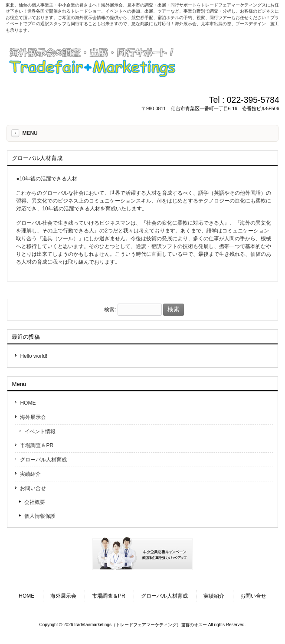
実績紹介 (30, 474)
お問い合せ (33, 488)
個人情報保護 (40, 516)
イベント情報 (40, 432)
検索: (110, 310)
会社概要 (35, 502)
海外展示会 (33, 417)
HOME (28, 403)
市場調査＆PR (37, 445)
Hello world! (34, 356)
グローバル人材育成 (43, 460)
